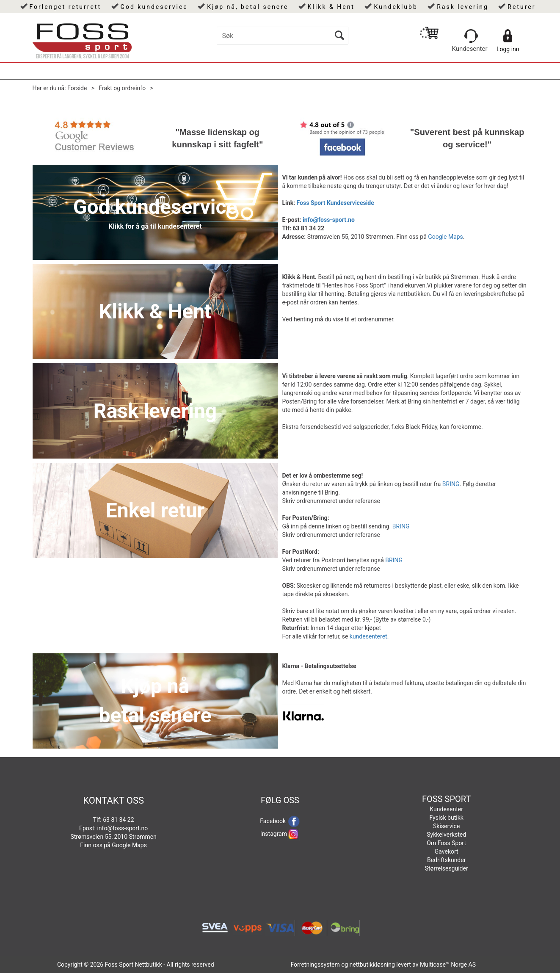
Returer (521, 7)
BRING (451, 484)
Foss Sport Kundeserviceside (335, 203)
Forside (77, 88)
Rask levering (463, 7)
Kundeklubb (396, 7)
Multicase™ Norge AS (448, 965)
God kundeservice (154, 7)
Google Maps (446, 237)
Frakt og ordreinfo (123, 88)
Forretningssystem (315, 965)
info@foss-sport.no (329, 220)
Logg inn (508, 49)
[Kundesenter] (471, 36)
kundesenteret (368, 636)
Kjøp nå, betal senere (248, 7)
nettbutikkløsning (372, 965)
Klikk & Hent (331, 7)
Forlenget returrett (66, 7)
